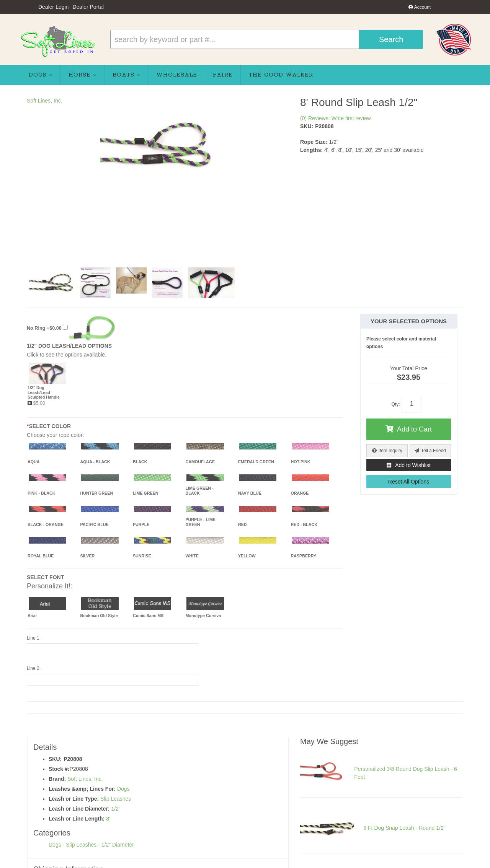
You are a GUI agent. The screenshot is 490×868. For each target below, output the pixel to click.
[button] (267, 39)
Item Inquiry (390, 451)
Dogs (123, 789)
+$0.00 (71, 328)
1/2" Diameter (118, 845)
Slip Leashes (116, 799)
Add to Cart (414, 429)
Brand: (57, 779)
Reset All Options (409, 482)
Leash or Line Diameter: (79, 809)
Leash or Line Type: (74, 799)
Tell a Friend (434, 451)
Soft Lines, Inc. (45, 101)
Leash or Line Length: (77, 819)
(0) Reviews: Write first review (336, 118)
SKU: (307, 126)
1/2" (116, 809)
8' (108, 819)
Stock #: (59, 769)
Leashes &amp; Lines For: (82, 789)
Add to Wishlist (413, 465)
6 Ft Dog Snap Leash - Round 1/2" (404, 828)
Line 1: (34, 638)
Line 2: (34, 668)
